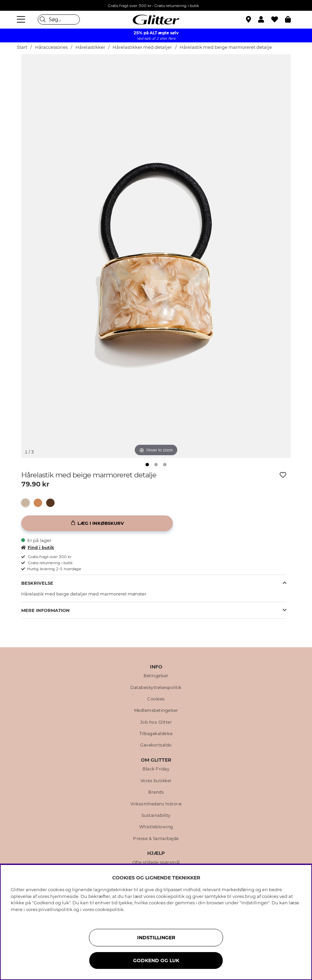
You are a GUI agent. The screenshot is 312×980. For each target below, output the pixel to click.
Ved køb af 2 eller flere (156, 39)
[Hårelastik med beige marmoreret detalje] (27, 503)
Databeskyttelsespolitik (156, 688)
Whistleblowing (156, 827)
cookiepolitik (109, 909)
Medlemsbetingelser (156, 711)
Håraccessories (51, 47)
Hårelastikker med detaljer (142, 47)
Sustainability (156, 815)
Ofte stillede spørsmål (156, 863)
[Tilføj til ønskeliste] (283, 475)
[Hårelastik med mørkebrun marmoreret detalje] (52, 503)
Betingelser (156, 676)
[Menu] (22, 20)
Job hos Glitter (156, 722)
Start (22, 47)
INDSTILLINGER (156, 938)
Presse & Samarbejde (156, 839)
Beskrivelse (37, 583)
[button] (265, 20)
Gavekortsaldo (156, 745)
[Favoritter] (278, 20)
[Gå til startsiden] (156, 20)
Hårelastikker (91, 47)
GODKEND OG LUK (156, 960)
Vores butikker (156, 781)
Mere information (45, 610)
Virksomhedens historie (156, 804)
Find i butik (38, 547)
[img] (147, 465)
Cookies (156, 699)
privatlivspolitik (55, 909)
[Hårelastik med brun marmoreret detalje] (40, 503)
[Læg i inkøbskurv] (97, 523)
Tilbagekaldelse (156, 734)
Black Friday (156, 769)
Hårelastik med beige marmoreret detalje (226, 47)
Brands (156, 792)
